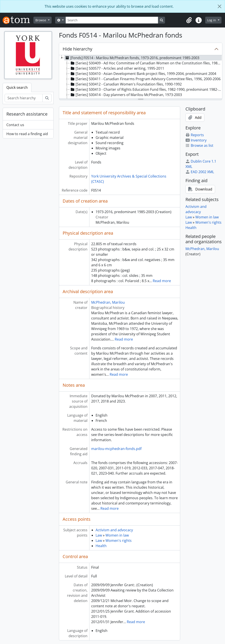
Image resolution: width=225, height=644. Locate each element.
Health (101, 546)
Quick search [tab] (17, 87)
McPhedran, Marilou (108, 302)
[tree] (141, 77)
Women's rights (119, 541)
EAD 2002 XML (200, 172)
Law (99, 535)
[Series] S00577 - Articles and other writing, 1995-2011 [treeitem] (117, 68)
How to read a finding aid (27, 134)
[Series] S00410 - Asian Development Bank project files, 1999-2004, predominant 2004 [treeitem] (143, 74)
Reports (195, 135)
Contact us (15, 125)
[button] (189, 20)
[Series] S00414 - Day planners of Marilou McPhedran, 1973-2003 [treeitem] (126, 95)
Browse (41, 20)
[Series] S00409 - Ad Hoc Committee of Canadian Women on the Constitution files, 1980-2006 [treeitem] (146, 63)
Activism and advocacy (114, 530)
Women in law (117, 535)
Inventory (196, 140)
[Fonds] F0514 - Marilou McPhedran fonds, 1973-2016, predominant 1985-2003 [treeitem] (132, 58)
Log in (212, 20)
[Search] (112, 20)
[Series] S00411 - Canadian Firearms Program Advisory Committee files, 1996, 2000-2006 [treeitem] (145, 79)
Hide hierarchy (77, 49)
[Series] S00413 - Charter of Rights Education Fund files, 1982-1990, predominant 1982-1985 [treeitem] (146, 89)
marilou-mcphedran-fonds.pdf (116, 449)
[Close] (220, 6)
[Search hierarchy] (24, 98)
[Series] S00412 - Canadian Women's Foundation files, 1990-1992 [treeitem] (126, 84)
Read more (162, 281)
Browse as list (199, 145)
